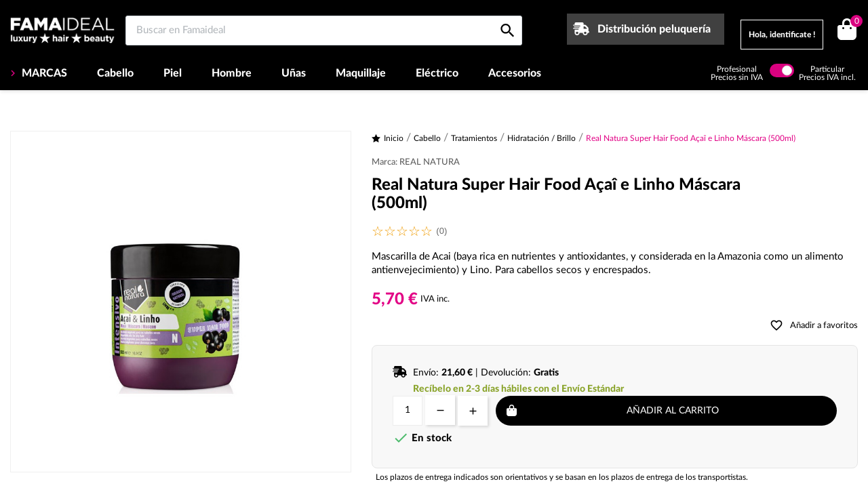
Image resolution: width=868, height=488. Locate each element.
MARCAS (43, 73)
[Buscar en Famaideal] (324, 30)
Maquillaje (361, 73)
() (854, 23)
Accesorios (515, 73)
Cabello (115, 73)
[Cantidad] (408, 411)
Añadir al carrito (673, 411)
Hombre (232, 73)
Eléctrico (437, 73)
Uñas (294, 73)
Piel (173, 73)
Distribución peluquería (654, 29)
